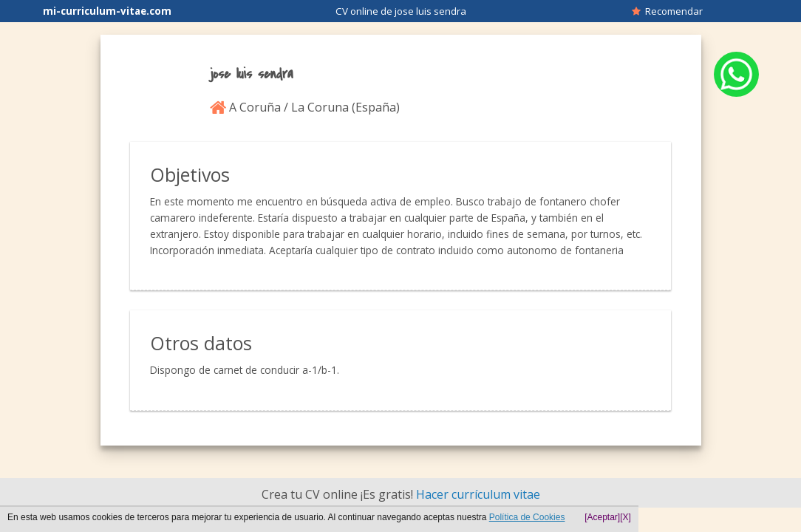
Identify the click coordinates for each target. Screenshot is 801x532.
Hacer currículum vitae (478, 494)
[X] (626, 517)
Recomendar (667, 11)
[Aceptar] (602, 517)
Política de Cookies (527, 517)
